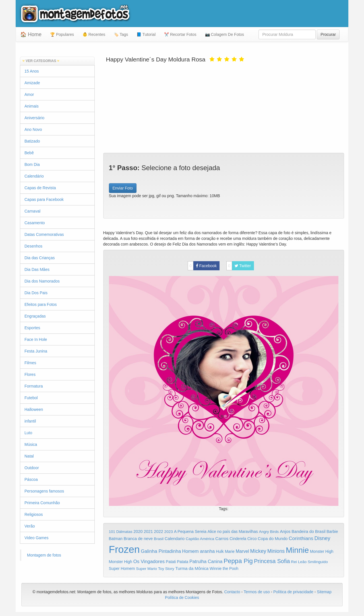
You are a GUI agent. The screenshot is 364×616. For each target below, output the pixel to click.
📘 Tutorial (146, 34)
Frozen (124, 549)
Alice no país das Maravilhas (233, 531)
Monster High (322, 551)
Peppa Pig (238, 561)
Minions (276, 551)
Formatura (34, 386)
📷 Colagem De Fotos (225, 34)
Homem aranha (198, 551)
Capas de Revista (40, 188)
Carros (222, 538)
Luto (28, 433)
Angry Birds (269, 532)
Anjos (285, 531)
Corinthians (301, 538)
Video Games (37, 538)
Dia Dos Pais (36, 293)
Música (31, 444)
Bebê (29, 153)
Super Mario (146, 569)
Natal (29, 456)
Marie (230, 552)
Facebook (202, 266)
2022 (158, 531)
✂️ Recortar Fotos (180, 34)
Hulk (220, 551)
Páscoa (31, 479)
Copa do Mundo (273, 539)
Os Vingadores (149, 562)
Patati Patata (177, 562)
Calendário (34, 176)
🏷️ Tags (121, 34)
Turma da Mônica (192, 568)
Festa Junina (36, 351)
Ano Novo (33, 129)
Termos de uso (257, 592)
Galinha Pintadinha (161, 551)
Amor (29, 94)
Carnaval (32, 211)
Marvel (242, 551)
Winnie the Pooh (224, 569)
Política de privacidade (293, 592)
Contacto (233, 592)
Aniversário (34, 118)
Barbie (332, 531)
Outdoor (32, 468)
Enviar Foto (123, 188)
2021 (148, 531)
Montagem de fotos (44, 555)
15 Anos (32, 71)
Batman (116, 539)
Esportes (32, 328)
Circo (252, 539)
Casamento (35, 223)
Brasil (159, 539)
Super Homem (122, 568)
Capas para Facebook (44, 199)
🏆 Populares (62, 34)
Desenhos (33, 246)
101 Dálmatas (121, 532)
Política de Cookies (182, 598)
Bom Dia (32, 164)
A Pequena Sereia (190, 531)
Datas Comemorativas (44, 234)
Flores (30, 374)
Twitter (239, 266)
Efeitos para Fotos (41, 304)
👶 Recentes (94, 34)
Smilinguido (318, 562)
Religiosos (34, 514)
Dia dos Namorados (42, 281)
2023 (169, 532)
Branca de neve (138, 539)
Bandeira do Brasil (308, 531)
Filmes (30, 363)
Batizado (32, 141)
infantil (30, 421)
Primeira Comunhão (42, 503)
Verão (30, 526)
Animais (32, 106)
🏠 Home (31, 34)
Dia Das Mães (37, 269)
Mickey (258, 551)
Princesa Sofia (272, 561)
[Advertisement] (224, 107)
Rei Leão (299, 562)
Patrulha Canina (206, 561)
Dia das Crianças (40, 258)
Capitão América (200, 539)
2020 (138, 531)
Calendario (175, 539)
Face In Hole (36, 339)
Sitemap (324, 592)
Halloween (34, 409)
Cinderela (238, 539)
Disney (322, 538)
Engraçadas (35, 316)
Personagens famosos (44, 491)
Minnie (297, 550)
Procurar (328, 34)
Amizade (32, 83)
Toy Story (166, 569)
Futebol (31, 398)
